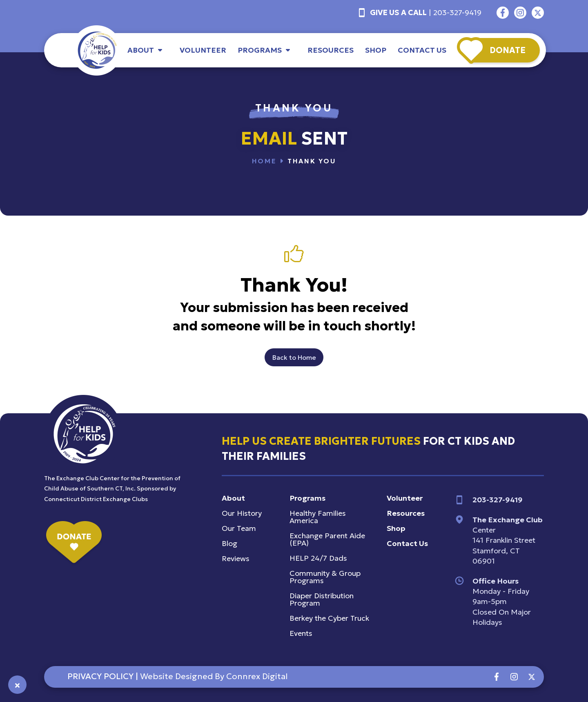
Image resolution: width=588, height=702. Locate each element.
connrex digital (257, 676)
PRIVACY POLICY (100, 676)
